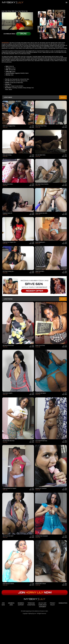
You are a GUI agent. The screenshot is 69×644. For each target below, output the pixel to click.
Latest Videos (8, 97)
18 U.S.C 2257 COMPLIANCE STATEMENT (43, 605)
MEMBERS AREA (11, 604)
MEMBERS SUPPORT (21, 604)
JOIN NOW (3, 604)
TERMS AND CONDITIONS (31, 604)
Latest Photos (8, 299)
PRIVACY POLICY (53, 604)
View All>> (63, 97)
